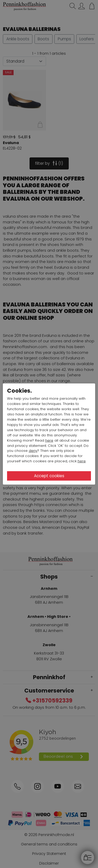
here (49, 440)
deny (33, 451)
